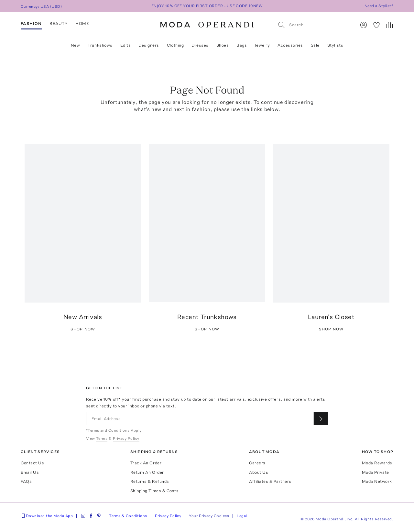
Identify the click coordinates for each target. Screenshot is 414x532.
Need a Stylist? (379, 6)
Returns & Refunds (150, 481)
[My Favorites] (376, 25)
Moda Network (377, 481)
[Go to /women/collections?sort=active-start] (207, 223)
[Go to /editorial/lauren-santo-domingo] (331, 224)
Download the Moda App (47, 516)
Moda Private (376, 472)
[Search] (314, 25)
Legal (242, 516)
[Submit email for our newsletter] (321, 419)
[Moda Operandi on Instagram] (83, 516)
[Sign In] (364, 25)
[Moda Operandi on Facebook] (91, 516)
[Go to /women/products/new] (83, 224)
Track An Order (146, 463)
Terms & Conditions (128, 516)
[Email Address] (200, 419)
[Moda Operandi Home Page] (207, 25)
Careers (257, 463)
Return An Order (147, 472)
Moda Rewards (377, 463)
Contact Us (32, 463)
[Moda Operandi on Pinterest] (99, 516)
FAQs (26, 481)
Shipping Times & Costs (154, 491)
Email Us (30, 472)
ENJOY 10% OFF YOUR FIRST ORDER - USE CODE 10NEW (207, 6)
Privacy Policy (168, 516)
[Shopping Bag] (389, 25)
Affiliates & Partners (270, 481)
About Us (259, 472)
